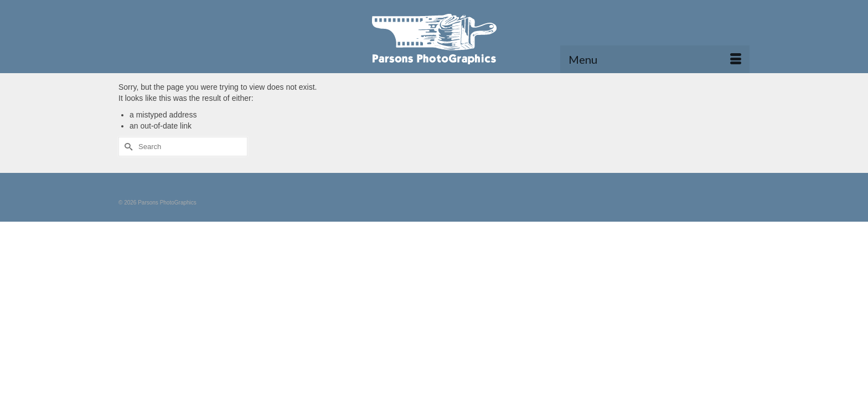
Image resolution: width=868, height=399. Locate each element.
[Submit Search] (127, 170)
